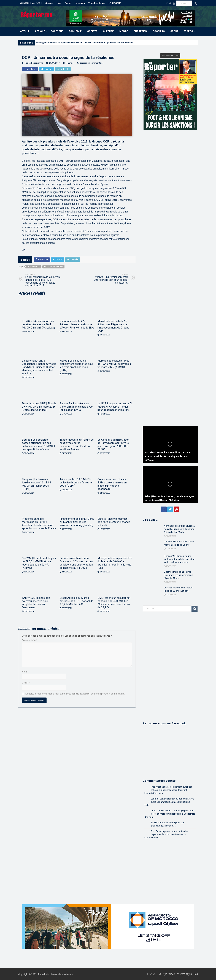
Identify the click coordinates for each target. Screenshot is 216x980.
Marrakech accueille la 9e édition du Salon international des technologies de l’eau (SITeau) (168, 456)
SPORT (174, 31)
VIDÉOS (189, 31)
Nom (25, 672)
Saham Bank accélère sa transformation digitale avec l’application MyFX (76, 407)
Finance (70, 63)
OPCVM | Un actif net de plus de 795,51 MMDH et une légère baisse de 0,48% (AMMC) (39, 563)
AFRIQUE (40, 31)
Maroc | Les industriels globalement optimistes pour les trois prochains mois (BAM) (76, 365)
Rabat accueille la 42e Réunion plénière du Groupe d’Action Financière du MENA (77, 324)
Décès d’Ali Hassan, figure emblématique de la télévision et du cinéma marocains (179, 559)
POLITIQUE (57, 31)
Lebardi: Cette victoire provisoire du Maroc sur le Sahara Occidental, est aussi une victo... (169, 802)
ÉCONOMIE (75, 31)
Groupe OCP (33, 267)
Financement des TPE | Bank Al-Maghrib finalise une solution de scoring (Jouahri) (77, 522)
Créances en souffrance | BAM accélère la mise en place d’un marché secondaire (113, 484)
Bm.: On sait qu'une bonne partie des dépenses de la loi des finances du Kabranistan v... (166, 834)
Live (59, 3)
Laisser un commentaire (92, 63)
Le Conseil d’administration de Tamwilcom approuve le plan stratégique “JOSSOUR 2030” (113, 445)
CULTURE (108, 31)
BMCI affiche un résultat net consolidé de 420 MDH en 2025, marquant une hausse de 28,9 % (114, 603)
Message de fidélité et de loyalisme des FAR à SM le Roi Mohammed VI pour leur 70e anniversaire (85, 43)
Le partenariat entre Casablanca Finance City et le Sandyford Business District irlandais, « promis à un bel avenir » (39, 367)
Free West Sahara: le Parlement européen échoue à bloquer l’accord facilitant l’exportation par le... (168, 790)
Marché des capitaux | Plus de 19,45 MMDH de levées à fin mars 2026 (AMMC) (114, 364)
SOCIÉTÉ (92, 31)
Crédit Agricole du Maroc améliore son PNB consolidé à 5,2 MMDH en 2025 (76, 601)
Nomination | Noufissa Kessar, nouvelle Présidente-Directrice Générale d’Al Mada (179, 529)
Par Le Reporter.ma (34, 63)
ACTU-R (25, 31)
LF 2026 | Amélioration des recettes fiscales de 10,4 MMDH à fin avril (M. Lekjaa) (38, 324)
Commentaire (29, 640)
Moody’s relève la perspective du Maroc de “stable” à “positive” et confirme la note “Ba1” (115, 563)
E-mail (26, 683)
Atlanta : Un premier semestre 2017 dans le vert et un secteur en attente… (110, 279)
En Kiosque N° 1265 (170, 56)
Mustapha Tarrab (54, 267)
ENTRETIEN (140, 31)
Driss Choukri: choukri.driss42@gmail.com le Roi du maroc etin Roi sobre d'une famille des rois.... (170, 814)
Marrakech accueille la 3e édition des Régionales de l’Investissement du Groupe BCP (113, 326)
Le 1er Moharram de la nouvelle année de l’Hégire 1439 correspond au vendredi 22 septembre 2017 (44, 280)
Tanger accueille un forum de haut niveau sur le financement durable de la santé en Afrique (77, 445)
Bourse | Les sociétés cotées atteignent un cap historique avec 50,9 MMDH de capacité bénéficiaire (38, 445)
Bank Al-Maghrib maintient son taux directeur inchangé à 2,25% (114, 522)
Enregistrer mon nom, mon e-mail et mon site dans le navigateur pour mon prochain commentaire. (75, 694)
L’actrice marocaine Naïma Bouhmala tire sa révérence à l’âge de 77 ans (179, 575)
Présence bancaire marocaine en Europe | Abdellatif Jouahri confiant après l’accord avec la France (39, 524)
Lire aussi (80, 3)
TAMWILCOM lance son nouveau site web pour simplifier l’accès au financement (36, 603)
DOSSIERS (159, 31)
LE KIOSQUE (115, 3)
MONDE (124, 31)
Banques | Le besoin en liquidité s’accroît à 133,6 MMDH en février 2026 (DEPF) (37, 484)
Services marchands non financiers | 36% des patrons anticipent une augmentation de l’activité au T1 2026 (76, 563)
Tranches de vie (97, 3)
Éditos (68, 3)
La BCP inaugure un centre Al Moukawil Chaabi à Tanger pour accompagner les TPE (115, 407)
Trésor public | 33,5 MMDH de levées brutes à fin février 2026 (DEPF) (76, 483)
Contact (49, 3)
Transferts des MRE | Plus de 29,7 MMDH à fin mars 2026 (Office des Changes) (39, 407)
